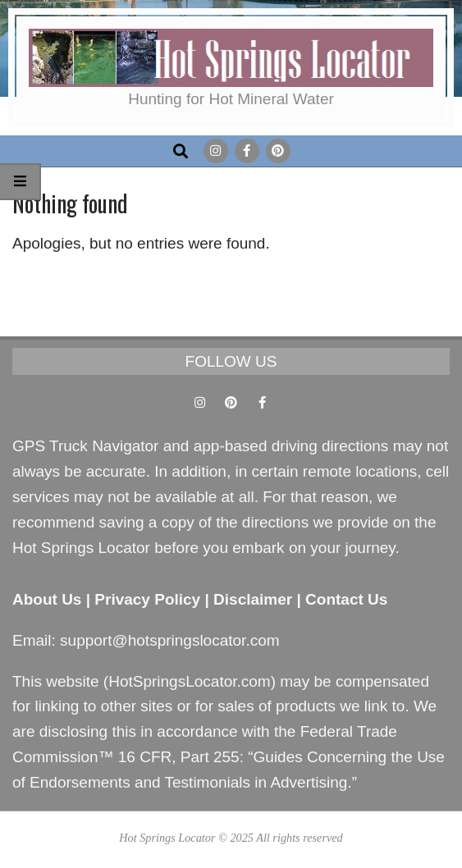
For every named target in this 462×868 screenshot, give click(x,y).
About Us (47, 599)
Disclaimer (253, 599)
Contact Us (346, 599)
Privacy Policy (147, 599)
